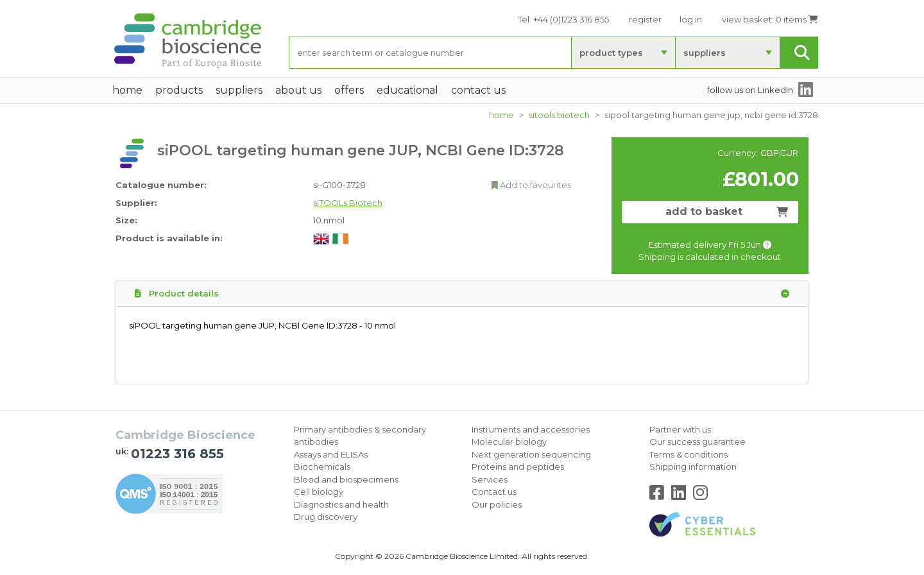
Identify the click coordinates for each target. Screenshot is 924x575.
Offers (349, 90)
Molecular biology (509, 442)
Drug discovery (326, 517)
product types (611, 53)
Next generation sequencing (531, 454)
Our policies (497, 504)
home (127, 90)
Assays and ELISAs (331, 454)
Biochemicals (322, 467)
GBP (770, 153)
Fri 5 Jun (750, 245)
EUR (790, 153)
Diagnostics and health (341, 504)
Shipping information (693, 467)
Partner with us (680, 429)
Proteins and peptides (518, 467)
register (645, 19)
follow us (750, 90)
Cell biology (319, 492)
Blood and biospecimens (346, 479)
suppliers (705, 53)
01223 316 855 (177, 454)
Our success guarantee (697, 442)
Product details (462, 294)
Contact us (494, 492)
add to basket (727, 211)
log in (691, 19)
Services (490, 479)
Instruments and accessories (531, 429)
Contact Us (478, 90)
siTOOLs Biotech (559, 115)
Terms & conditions (689, 454)
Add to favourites (531, 185)
